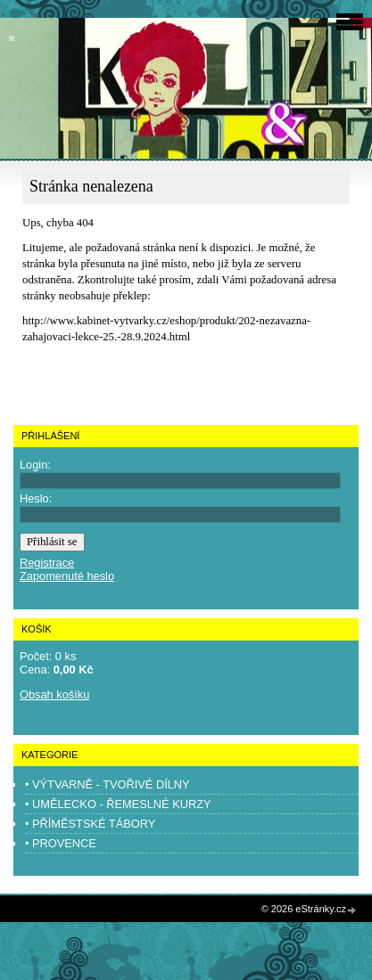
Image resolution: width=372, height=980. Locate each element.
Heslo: (36, 498)
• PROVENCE (61, 843)
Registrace (47, 563)
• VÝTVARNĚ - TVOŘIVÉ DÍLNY (107, 784)
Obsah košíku (54, 694)
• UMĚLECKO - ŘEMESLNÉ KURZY (118, 804)
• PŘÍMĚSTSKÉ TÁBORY (90, 824)
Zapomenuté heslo (67, 576)
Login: (35, 465)
